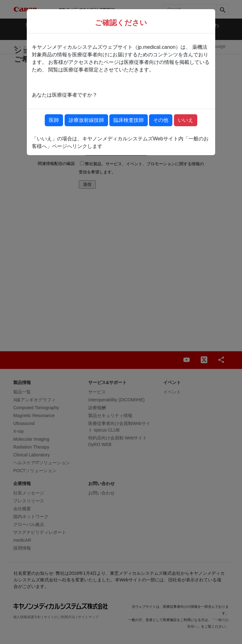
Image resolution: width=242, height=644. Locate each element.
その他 (161, 120)
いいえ (186, 120)
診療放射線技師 (86, 120)
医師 (54, 120)
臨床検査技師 (129, 120)
